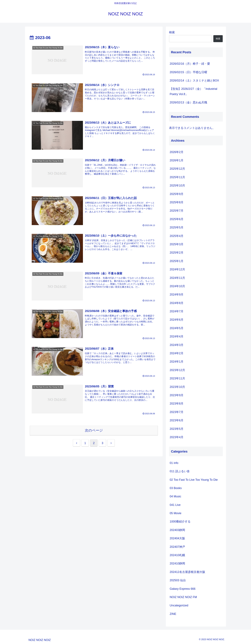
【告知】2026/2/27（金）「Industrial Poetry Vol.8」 (193, 91)
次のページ (94, 430)
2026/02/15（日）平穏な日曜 (188, 72)
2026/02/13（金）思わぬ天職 (188, 102)
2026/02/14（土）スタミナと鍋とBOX (194, 81)
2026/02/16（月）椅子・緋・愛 (190, 64)
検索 (172, 32)
